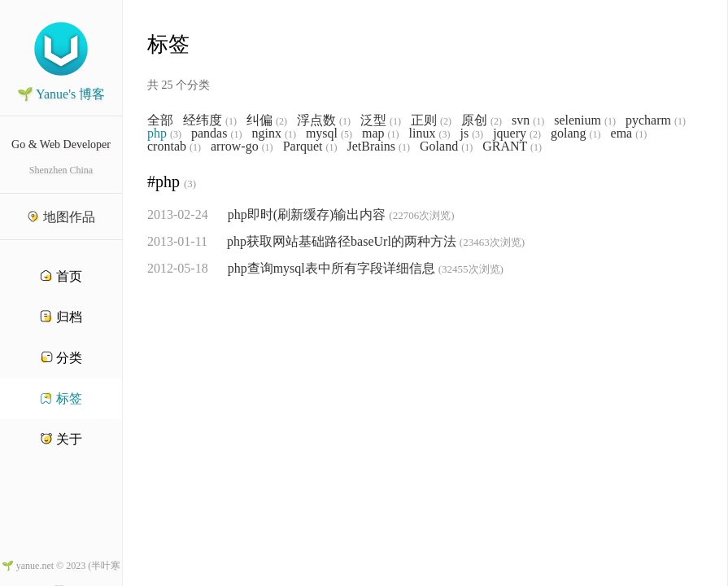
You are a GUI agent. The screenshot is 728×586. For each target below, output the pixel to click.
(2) (281, 121)
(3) (176, 134)
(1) (231, 121)
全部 (160, 120)
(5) (347, 134)
